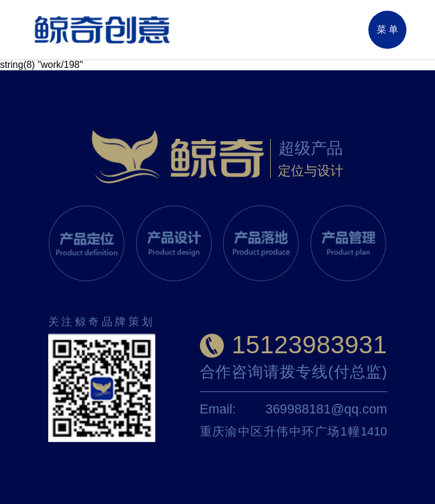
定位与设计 (311, 171)
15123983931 (309, 344)
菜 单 (387, 29)
